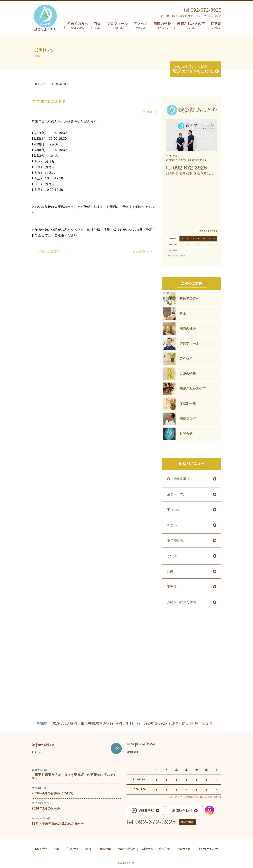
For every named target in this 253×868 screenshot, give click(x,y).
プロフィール (117, 25)
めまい (172, 525)
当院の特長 (162, 25)
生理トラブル (177, 494)
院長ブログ (188, 419)
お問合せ (186, 434)
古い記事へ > (142, 252)
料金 (98, 25)
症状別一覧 (188, 404)
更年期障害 (175, 540)
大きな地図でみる (209, 231)
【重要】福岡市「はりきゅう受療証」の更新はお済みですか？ (74, 776)
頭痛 (170, 571)
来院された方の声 (191, 25)
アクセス (141, 25)
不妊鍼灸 (174, 510)
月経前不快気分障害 (182, 602)
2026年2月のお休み (46, 808)
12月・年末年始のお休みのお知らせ (58, 824)
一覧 (116, 748)
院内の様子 (188, 328)
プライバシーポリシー (207, 849)
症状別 (216, 25)
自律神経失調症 (178, 479)
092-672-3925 (156, 822)
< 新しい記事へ (49, 252)
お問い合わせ (183, 849)
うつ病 (172, 556)
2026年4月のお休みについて (53, 793)
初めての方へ (78, 25)
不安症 (172, 587)
